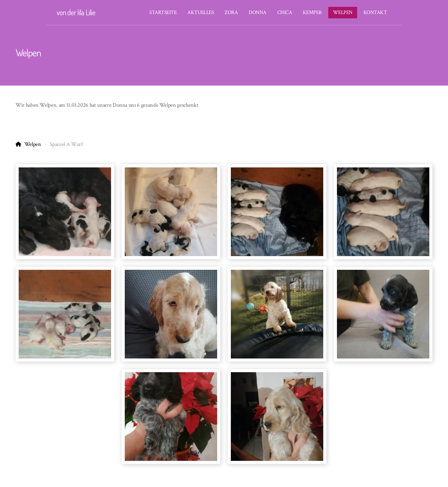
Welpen (33, 144)
